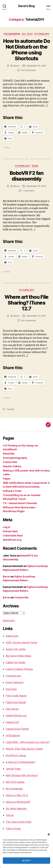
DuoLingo (11, 689)
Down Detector (15, 682)
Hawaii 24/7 (13, 722)
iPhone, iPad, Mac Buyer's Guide (24, 749)
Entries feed (10, 531)
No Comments (28, 70)
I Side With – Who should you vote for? (28, 742)
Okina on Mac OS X (17, 795)
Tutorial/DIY (42, 34)
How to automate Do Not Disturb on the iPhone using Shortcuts (26, 50)
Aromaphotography (15, 458)
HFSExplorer (13, 736)
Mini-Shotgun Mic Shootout (22, 775)
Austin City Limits (16, 649)
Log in (6, 527)
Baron (17, 66)
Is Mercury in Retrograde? (20, 762)
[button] (49, 834)
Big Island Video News (18, 656)
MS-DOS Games (15, 782)
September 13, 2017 (36, 316)
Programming (12, 34)
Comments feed (13, 536)
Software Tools (12, 491)
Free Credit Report (16, 696)
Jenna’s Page (13, 769)
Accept (27, 861)
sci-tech (27, 34)
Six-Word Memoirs (16, 809)
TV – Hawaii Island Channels (20, 503)
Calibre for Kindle (15, 662)
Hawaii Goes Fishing (17, 729)
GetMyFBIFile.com (16, 716)
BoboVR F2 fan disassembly (27, 176)
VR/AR (35, 166)
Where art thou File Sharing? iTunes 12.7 (26, 303)
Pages (7, 479)
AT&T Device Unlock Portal (21, 643)
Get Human (12, 709)
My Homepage (14, 789)
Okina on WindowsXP (18, 802)
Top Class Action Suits (19, 822)
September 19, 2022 (36, 186)
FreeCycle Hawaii (16, 702)
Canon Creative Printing (19, 669)
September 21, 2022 (36, 66)
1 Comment (28, 191)
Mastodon (9, 620)
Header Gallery (12, 466)
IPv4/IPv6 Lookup (16, 755)
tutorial (10, 409)
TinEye (10, 815)
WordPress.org (12, 540)
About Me (9, 454)
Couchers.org (13, 676)
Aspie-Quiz (12, 636)
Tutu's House (13, 829)
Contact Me (10, 462)
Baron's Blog (26, 6)
